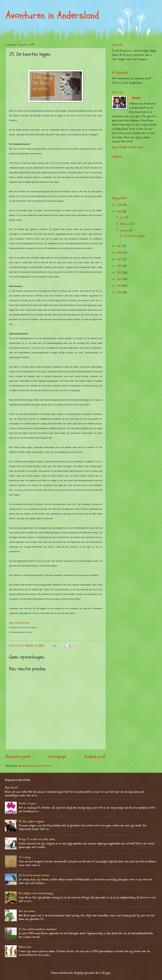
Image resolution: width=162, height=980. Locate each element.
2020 (120, 205)
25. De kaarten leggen (132, 236)
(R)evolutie (25, 947)
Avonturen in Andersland (52, 15)
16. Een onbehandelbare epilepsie (38, 929)
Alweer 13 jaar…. (28, 803)
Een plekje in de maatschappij (36, 893)
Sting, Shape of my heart (19, 623)
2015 (120, 259)
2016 (120, 253)
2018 (120, 212)
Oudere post (95, 757)
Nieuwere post (18, 757)
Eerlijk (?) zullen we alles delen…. (38, 839)
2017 (120, 246)
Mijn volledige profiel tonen (128, 147)
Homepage (57, 757)
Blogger (106, 973)
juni (123, 217)
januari (125, 230)
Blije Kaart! (11, 788)
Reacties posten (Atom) (37, 766)
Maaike (136, 98)
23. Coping (25, 857)
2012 (120, 279)
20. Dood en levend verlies (34, 875)
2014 (120, 266)
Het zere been (27, 911)
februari (126, 224)
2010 (120, 293)
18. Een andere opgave (31, 821)
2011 (119, 286)
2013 (120, 273)
